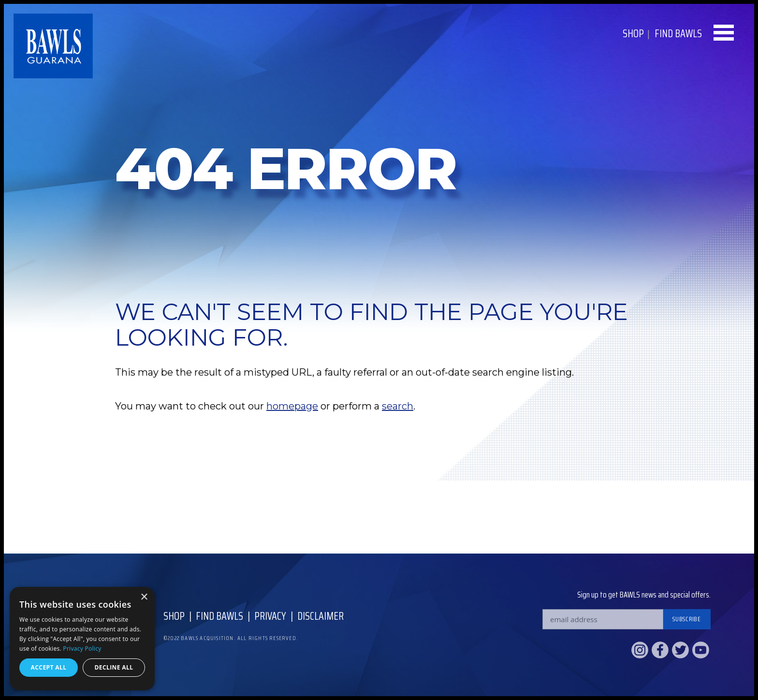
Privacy (270, 616)
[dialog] (82, 639)
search (398, 406)
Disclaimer (321, 616)
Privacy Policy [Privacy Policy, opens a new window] (82, 649)
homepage (292, 406)
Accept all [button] (49, 667)
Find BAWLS (678, 34)
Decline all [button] (114, 667)
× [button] (144, 597)
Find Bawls (219, 616)
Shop (633, 34)
